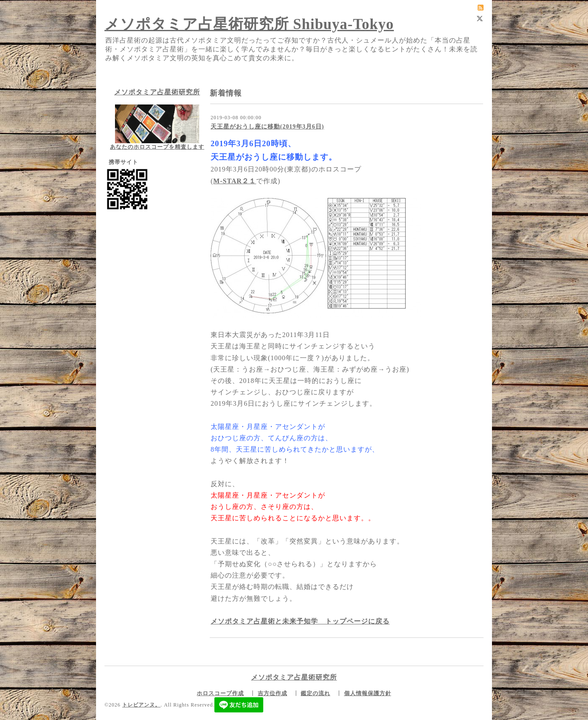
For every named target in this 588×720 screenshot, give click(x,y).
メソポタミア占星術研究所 (157, 92)
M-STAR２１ (235, 181)
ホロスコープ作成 (220, 693)
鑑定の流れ (315, 693)
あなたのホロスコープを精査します (157, 147)
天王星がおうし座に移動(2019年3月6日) (267, 127)
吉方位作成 (273, 693)
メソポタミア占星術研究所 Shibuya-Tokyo (249, 24)
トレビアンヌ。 (141, 705)
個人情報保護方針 (368, 693)
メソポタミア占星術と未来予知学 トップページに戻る (300, 621)
